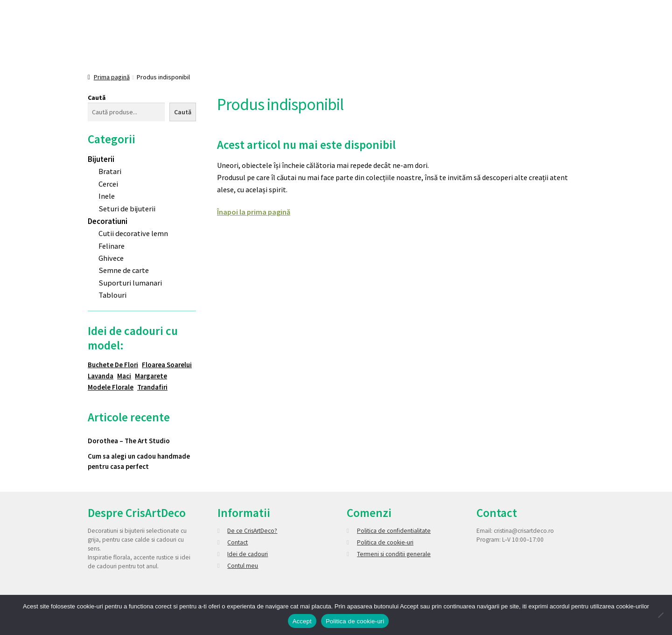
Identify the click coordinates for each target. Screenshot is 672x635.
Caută (97, 98)
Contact (238, 542)
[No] (660, 615)
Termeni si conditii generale (394, 554)
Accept (302, 621)
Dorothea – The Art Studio (129, 441)
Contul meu (243, 566)
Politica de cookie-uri (385, 542)
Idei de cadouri (248, 554)
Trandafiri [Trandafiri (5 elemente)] (152, 387)
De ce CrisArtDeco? (252, 531)
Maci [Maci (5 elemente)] (124, 376)
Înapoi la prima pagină (254, 212)
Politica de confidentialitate (394, 531)
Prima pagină (112, 77)
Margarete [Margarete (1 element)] (151, 376)
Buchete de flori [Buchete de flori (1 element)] (113, 365)
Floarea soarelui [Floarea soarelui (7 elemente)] (167, 365)
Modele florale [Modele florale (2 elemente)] (111, 387)
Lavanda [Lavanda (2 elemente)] (101, 376)
